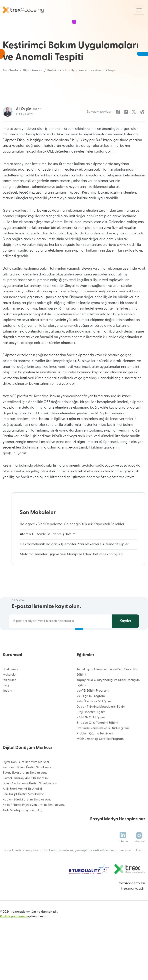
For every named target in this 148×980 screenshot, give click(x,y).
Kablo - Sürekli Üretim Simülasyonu (27, 821)
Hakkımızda (11, 691)
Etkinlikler (9, 702)
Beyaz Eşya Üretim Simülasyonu (25, 795)
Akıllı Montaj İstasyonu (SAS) (22, 832)
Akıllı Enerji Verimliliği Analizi (22, 811)
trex (124, 911)
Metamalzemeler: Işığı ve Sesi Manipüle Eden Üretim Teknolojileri (71, 576)
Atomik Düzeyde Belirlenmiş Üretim (48, 556)
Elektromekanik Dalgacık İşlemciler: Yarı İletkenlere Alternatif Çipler (74, 566)
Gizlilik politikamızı (14, 938)
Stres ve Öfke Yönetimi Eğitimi (97, 745)
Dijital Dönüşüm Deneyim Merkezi (26, 784)
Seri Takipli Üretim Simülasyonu (24, 816)
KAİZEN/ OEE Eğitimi (91, 739)
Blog (6, 707)
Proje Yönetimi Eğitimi (91, 734)
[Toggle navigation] (139, 10)
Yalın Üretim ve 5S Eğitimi (94, 723)
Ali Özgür (29, 131)
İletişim (7, 712)
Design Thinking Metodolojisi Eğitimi (101, 729)
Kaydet (125, 643)
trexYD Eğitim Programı (93, 712)
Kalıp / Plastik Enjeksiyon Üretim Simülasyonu (34, 827)
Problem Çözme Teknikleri (95, 755)
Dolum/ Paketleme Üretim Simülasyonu (30, 805)
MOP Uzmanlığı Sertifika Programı (101, 761)
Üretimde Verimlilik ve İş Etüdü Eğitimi (103, 750)
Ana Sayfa (10, 71)
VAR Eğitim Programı (91, 718)
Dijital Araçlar (33, 71)
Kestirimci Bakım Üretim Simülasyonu (28, 789)
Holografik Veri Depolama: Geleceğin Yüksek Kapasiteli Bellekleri (73, 546)
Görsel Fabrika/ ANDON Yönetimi (26, 800)
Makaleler (10, 696)
